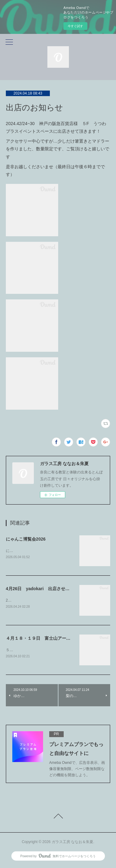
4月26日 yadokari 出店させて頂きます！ (48, 589)
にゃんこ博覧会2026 (26, 539)
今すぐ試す (75, 26)
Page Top (58, 818)
